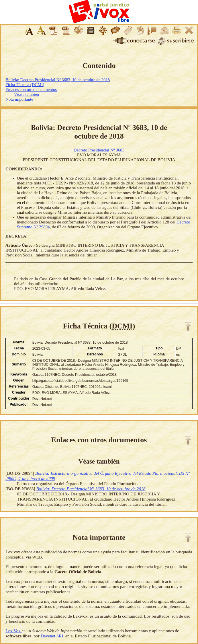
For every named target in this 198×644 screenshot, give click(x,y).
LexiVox (13, 631)
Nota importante (19, 99)
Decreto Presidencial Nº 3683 (99, 150)
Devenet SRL (53, 636)
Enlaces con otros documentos (31, 90)
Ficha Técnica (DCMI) (25, 85)
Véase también (27, 94)
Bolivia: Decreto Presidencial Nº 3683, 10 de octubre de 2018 (58, 80)
